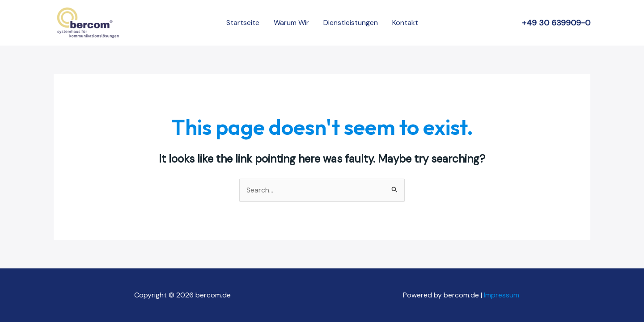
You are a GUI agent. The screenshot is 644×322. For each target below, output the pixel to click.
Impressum (502, 295)
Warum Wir (291, 23)
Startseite (243, 23)
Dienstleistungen (351, 23)
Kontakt (405, 23)
